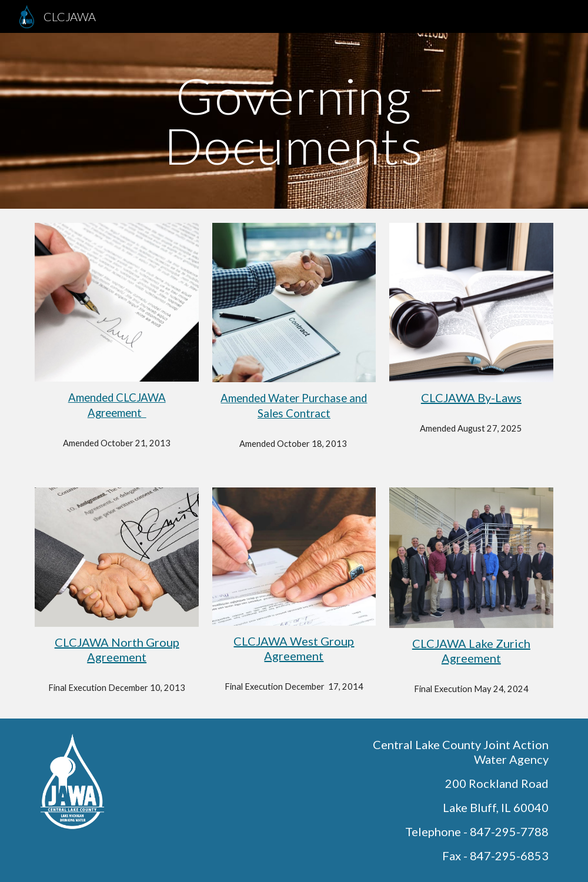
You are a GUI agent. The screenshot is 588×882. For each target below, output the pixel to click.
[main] (294, 121)
